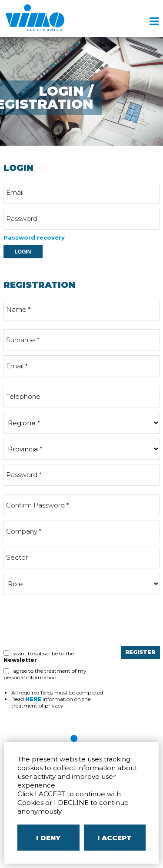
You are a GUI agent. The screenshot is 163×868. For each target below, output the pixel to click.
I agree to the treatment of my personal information (45, 674)
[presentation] (70, 620)
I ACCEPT (115, 838)
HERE (33, 699)
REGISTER (140, 652)
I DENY (48, 838)
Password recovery (34, 237)
